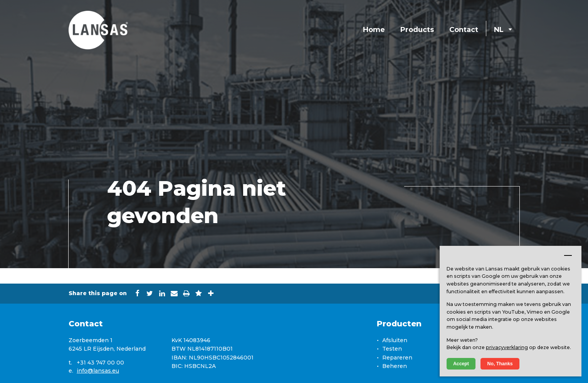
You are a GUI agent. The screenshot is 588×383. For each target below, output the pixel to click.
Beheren (395, 366)
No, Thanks (500, 364)
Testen (392, 349)
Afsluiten (395, 340)
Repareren (397, 358)
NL (503, 30)
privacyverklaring (507, 347)
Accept (461, 364)
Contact (464, 30)
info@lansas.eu (98, 371)
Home (374, 30)
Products (417, 30)
